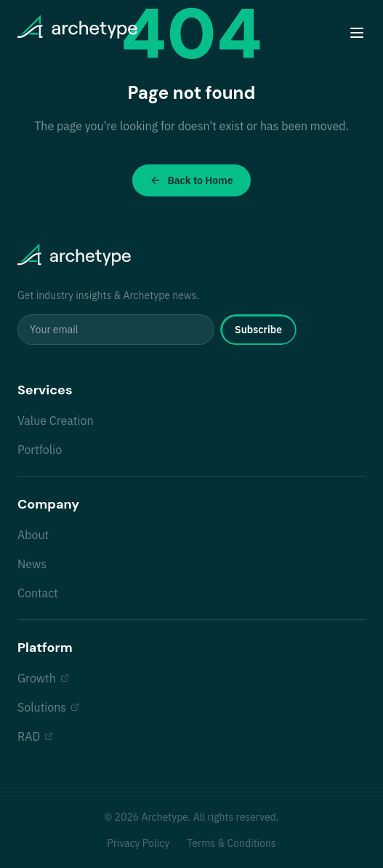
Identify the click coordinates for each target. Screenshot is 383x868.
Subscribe (258, 330)
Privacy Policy (138, 843)
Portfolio (40, 450)
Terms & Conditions (231, 843)
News (32, 564)
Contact (38, 593)
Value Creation (56, 421)
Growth (43, 678)
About (33, 535)
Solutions (48, 707)
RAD (35, 736)
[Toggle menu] (357, 33)
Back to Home (191, 180)
